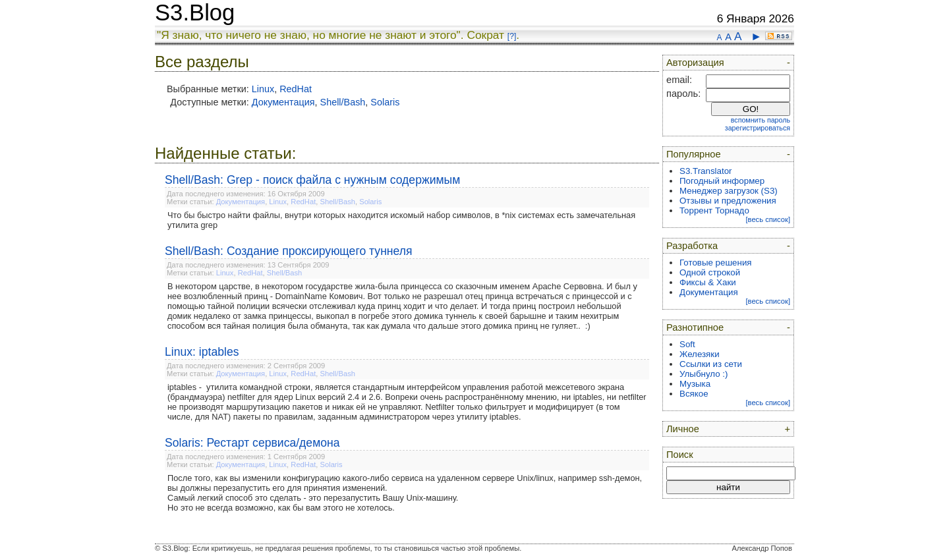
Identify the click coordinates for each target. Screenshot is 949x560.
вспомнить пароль (761, 120)
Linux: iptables (202, 352)
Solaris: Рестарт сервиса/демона (252, 443)
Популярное (694, 154)
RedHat (296, 89)
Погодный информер (722, 181)
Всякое (694, 394)
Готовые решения (716, 263)
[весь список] (768, 219)
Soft (687, 344)
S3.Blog (195, 13)
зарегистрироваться (758, 128)
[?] (512, 36)
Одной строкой (710, 272)
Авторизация (695, 63)
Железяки (700, 354)
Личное (683, 429)
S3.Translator (706, 171)
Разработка (692, 246)
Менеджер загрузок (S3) (729, 191)
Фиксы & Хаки (708, 282)
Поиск (680, 455)
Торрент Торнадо (714, 210)
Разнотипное (695, 327)
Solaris (385, 102)
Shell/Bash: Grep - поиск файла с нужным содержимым (312, 180)
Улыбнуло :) (704, 374)
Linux (263, 89)
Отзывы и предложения (728, 201)
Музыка (695, 384)
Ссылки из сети (711, 364)
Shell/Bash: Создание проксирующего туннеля (289, 251)
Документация (283, 102)
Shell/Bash (343, 102)
